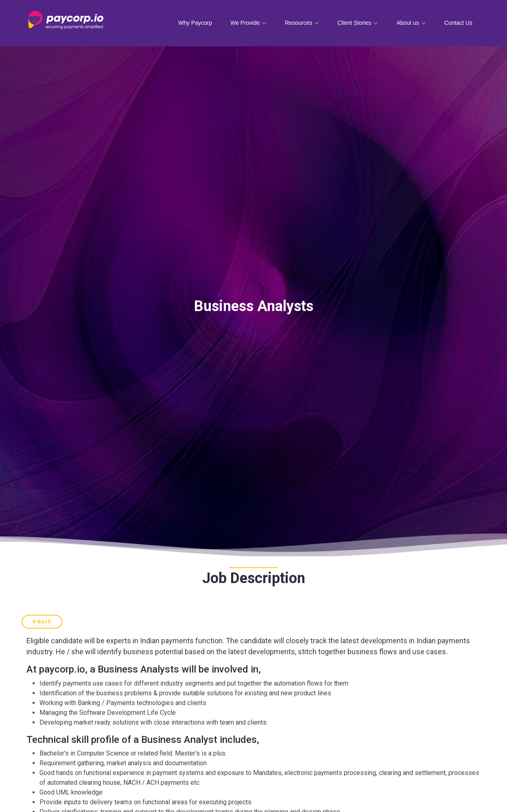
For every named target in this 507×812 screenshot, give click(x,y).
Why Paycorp (195, 23)
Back (42, 622)
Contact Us (458, 23)
